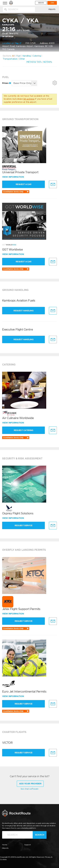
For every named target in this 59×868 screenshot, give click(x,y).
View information (13, 177)
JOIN (52, 3)
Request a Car (23, 184)
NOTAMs (48, 62)
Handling (27, 56)
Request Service (24, 525)
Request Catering (24, 430)
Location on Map (12, 43)
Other (22, 59)
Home (5, 845)
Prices (7, 83)
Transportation (10, 59)
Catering (37, 56)
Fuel (18, 56)
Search (40, 835)
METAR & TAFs (34, 62)
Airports (52, 9)
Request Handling (23, 311)
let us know (29, 99)
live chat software (29, 789)
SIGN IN (41, 3)
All (13, 56)
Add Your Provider (30, 784)
